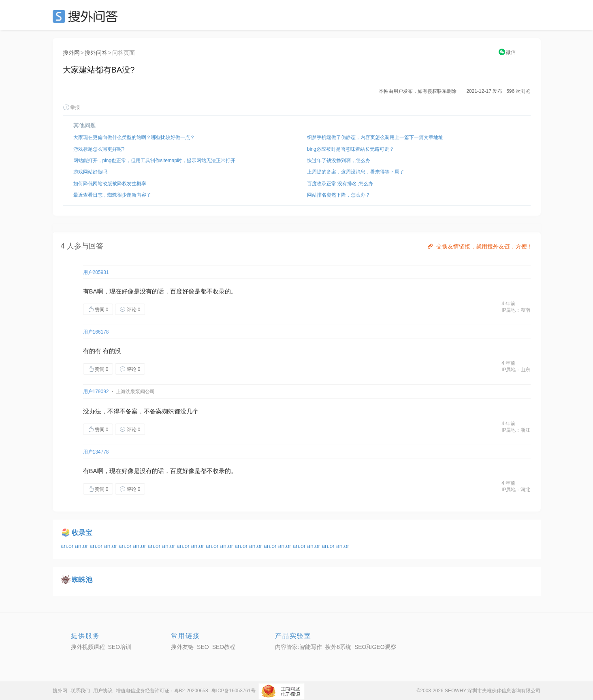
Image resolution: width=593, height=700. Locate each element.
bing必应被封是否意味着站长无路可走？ (351, 149)
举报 (71, 107)
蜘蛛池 (82, 580)
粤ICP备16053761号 (234, 691)
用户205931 (96, 272)
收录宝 (82, 533)
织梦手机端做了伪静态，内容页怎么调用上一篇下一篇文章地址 (375, 137)
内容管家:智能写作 (299, 647)
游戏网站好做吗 (90, 172)
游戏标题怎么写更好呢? (99, 149)
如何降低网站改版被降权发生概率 (110, 184)
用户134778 (96, 452)
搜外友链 (182, 647)
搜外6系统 (338, 647)
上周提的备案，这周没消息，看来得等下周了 (356, 172)
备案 (132, 411)
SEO (87, 16)
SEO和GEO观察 (375, 647)
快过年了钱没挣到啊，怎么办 (339, 161)
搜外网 (71, 53)
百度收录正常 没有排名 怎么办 (340, 184)
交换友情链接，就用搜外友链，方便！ (479, 246)
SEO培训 (120, 647)
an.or (68, 546)
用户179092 (96, 392)
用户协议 (103, 691)
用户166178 (96, 332)
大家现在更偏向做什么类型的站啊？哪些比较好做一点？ (134, 137)
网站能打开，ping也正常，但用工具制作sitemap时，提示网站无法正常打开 (155, 161)
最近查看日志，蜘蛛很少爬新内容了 (112, 195)
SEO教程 (224, 647)
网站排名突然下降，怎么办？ (339, 195)
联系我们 (80, 691)
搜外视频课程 (88, 647)
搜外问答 (96, 53)
